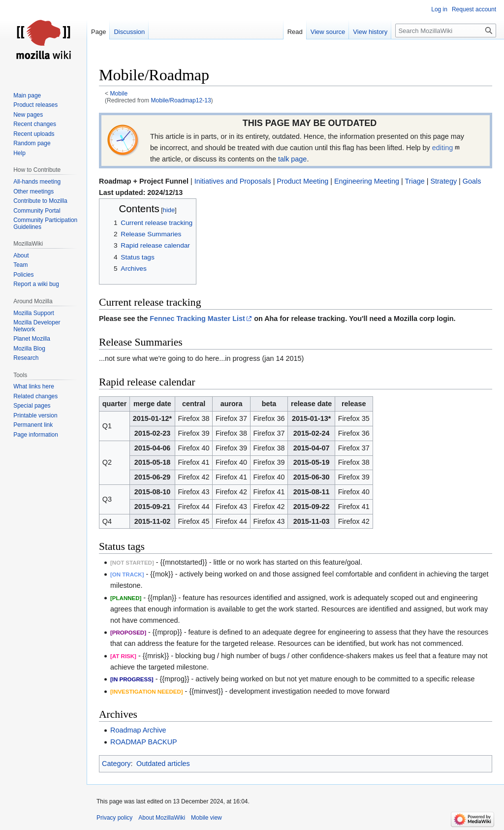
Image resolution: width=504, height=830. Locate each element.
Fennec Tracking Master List (197, 319)
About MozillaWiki (162, 818)
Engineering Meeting (367, 181)
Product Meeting (302, 181)
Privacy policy (114, 818)
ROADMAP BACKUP (144, 742)
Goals (472, 181)
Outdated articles (163, 764)
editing (442, 148)
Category (116, 764)
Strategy (443, 181)
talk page (292, 159)
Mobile (119, 94)
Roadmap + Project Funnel (144, 181)
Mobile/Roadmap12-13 (181, 100)
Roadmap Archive (138, 730)
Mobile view (206, 818)
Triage (414, 181)
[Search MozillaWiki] (446, 31)
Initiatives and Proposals (233, 181)
